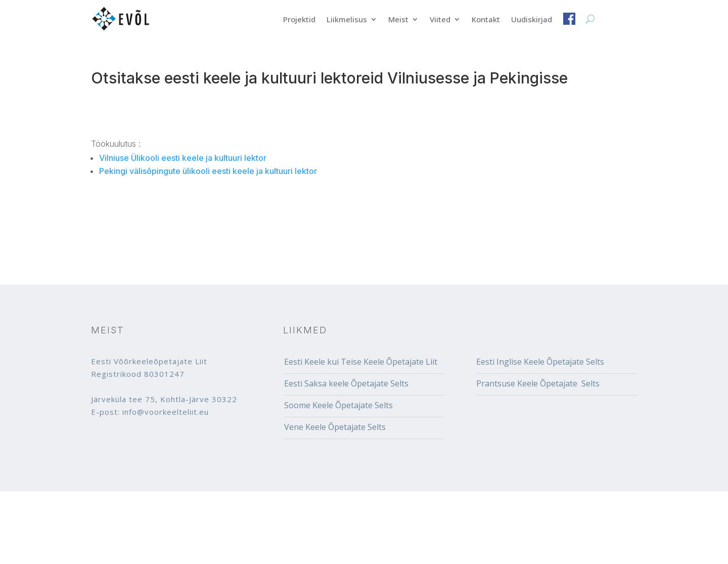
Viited (440, 20)
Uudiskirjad (532, 20)
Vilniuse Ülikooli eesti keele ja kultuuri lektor (183, 158)
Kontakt (486, 20)
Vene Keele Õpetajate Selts (335, 427)
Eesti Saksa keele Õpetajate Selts (346, 383)
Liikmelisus (347, 20)
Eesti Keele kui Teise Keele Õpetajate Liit (361, 362)
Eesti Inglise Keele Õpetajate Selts (540, 362)
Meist (398, 20)
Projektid (299, 20)
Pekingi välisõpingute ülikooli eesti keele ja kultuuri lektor (208, 171)
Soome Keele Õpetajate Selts (338, 405)
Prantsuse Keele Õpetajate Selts (538, 383)
